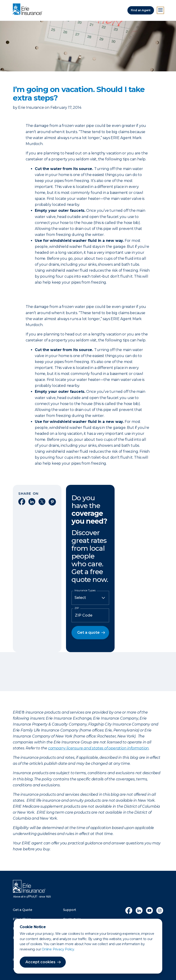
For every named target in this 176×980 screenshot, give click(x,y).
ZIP (77, 608)
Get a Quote (23, 910)
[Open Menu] (160, 10)
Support (70, 910)
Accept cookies (40, 962)
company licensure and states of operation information (98, 748)
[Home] (29, 10)
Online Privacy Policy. (58, 949)
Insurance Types (85, 590)
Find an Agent (141, 10)
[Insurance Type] (90, 598)
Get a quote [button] (88, 632)
